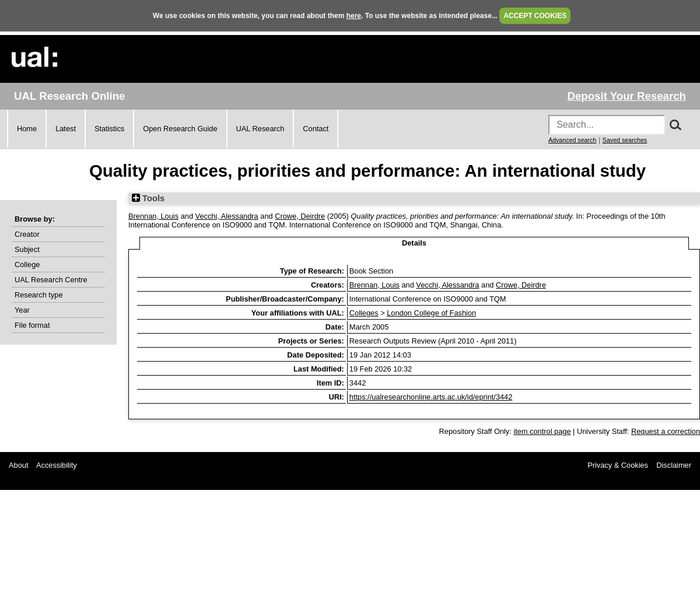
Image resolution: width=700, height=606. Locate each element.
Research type (39, 295)
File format (32, 325)
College (27, 265)
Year (22, 310)
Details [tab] (414, 243)
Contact (316, 129)
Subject (27, 249)
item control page (542, 431)
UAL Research (260, 129)
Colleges (364, 313)
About (18, 465)
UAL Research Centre (51, 280)
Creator (27, 234)
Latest (66, 129)
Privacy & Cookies (618, 465)
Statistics (109, 129)
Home (27, 129)
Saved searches (625, 140)
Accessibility (57, 465)
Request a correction (666, 431)
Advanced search (572, 140)
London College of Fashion (431, 313)
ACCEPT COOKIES (535, 16)
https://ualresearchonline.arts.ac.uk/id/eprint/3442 (431, 397)
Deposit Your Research (626, 96)
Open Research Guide (180, 129)
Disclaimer (674, 465)
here (354, 16)
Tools (148, 198)
